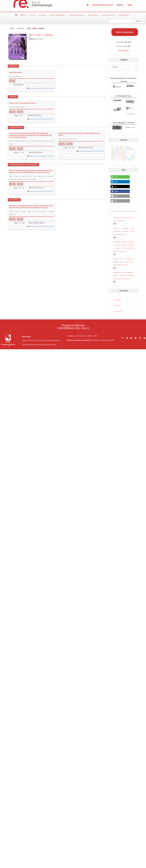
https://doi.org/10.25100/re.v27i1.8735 (42, 191)
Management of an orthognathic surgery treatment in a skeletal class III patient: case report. (124, 275)
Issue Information (16, 72)
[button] (120, 177)
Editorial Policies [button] (77, 15)
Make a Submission (125, 32)
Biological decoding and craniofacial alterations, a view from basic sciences (124, 231)
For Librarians (118, 311)
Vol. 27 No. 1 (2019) (40, 35)
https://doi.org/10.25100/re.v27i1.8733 (91, 151)
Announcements (109, 15)
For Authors (117, 305)
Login (130, 5)
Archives (21, 28)
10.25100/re (125, 51)
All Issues (42, 15)
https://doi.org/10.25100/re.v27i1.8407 (42, 226)
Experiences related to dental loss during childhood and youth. (79, 134)
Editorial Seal (124, 15)
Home (33, 15)
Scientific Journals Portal (103, 5)
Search (139, 21)
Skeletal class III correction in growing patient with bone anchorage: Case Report (124, 262)
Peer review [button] (93, 15)
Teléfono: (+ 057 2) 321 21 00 (78, 336)
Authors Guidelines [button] (58, 15)
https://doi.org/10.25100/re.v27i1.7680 (42, 156)
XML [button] (13, 111)
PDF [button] (13, 81)
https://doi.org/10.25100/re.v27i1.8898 (42, 88)
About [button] (24, 15)
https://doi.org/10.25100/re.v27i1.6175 (42, 119)
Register (120, 5)
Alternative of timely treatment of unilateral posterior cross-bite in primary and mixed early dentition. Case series (31, 207)
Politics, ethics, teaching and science (22, 103)
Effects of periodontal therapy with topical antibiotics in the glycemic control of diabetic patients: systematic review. (31, 172)
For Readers (117, 300)
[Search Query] (122, 21)
